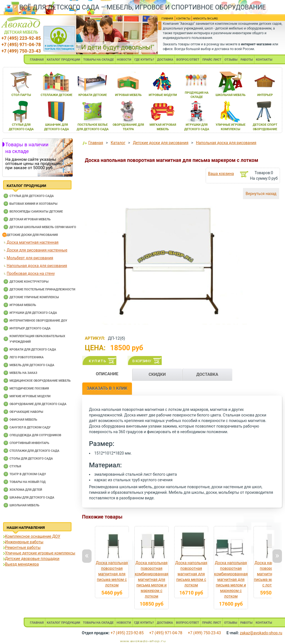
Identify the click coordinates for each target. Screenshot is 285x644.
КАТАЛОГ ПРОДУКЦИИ (63, 60)
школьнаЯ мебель (230, 95)
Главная (96, 143)
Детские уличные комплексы (34, 297)
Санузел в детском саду (30, 427)
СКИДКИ (157, 374)
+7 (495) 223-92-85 (21, 38)
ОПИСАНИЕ (107, 374)
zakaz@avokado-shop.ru (261, 633)
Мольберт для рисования (30, 258)
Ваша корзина (221, 174)
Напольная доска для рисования (37, 266)
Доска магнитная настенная (33, 242)
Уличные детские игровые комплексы (40, 553)
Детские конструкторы (29, 282)
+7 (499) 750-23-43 (21, 51)
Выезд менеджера (22, 564)
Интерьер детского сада (30, 328)
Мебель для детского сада (32, 365)
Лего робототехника (27, 357)
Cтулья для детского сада (32, 196)
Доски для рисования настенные (37, 250)
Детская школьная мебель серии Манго (43, 227)
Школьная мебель (24, 505)
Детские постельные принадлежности (42, 289)
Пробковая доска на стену (31, 273)
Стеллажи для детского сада (34, 451)
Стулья (15, 466)
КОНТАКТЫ (264, 60)
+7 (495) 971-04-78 (21, 45)
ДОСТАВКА (165, 60)
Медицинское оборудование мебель (40, 381)
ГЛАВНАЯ (37, 60)
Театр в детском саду (28, 474)
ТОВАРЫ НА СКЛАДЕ (99, 60)
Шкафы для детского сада (32, 498)
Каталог (118, 143)
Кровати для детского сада (33, 350)
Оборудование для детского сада (38, 404)
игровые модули (163, 95)
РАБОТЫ (247, 60)
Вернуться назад (261, 194)
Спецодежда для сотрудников (35, 435)
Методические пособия (29, 388)
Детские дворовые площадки (32, 559)
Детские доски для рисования (32, 235)
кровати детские (93, 95)
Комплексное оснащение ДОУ (33, 536)
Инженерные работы (24, 542)
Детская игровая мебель (30, 219)
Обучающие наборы (26, 412)
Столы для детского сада (31, 459)
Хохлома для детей (26, 490)
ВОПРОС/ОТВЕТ (188, 60)
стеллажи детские (56, 95)
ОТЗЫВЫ (231, 60)
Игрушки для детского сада (33, 313)
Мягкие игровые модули (30, 396)
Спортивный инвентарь (29, 443)
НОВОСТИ (124, 60)
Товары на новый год (28, 482)
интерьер (265, 95)
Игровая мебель (23, 305)
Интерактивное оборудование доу (38, 321)
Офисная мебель (23, 420)
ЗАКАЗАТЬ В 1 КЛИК (107, 388)
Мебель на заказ (23, 373)
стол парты (21, 95)
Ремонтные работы (23, 547)
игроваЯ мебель (128, 95)
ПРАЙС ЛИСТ (212, 60)
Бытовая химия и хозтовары (33, 204)
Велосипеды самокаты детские (36, 212)
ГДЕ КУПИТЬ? (144, 60)
